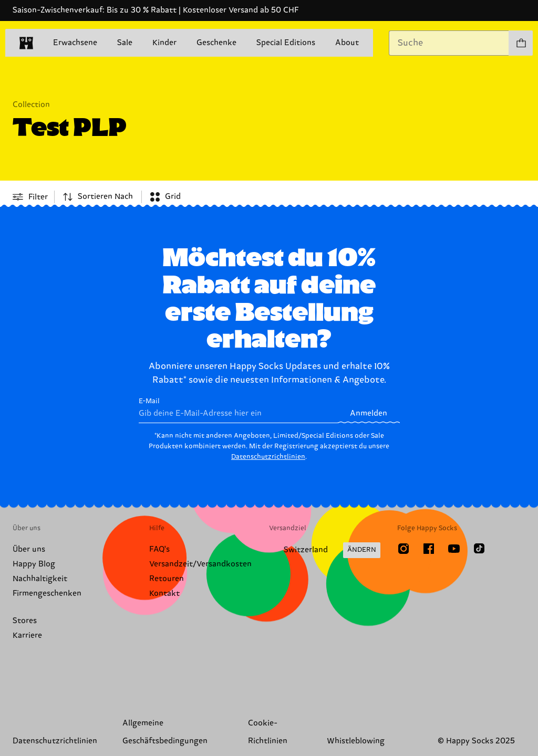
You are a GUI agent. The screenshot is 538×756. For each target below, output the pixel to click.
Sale (125, 43)
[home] (26, 43)
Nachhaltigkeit (40, 579)
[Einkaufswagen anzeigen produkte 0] (521, 43)
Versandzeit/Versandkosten (200, 564)
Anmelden (369, 413)
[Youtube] (454, 549)
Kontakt (164, 594)
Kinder (164, 43)
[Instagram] (403, 549)
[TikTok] (479, 549)
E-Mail (238, 410)
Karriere (27, 636)
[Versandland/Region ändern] (325, 550)
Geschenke (216, 43)
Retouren (167, 579)
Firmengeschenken (47, 594)
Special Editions (286, 43)
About (347, 43)
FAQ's (159, 549)
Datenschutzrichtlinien (268, 457)
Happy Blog (34, 564)
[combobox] (449, 43)
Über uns (29, 549)
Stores (25, 621)
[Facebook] (429, 549)
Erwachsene (75, 43)
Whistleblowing (356, 741)
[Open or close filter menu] (30, 197)
